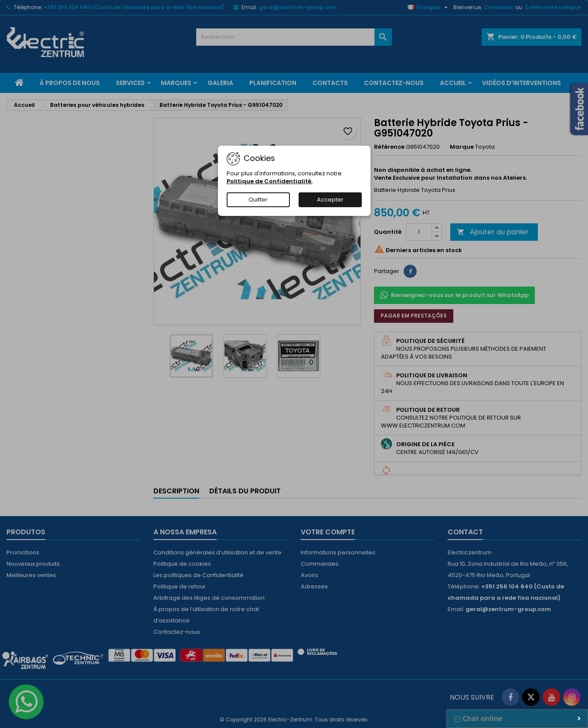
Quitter (258, 200)
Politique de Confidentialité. (270, 181)
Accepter (330, 200)
